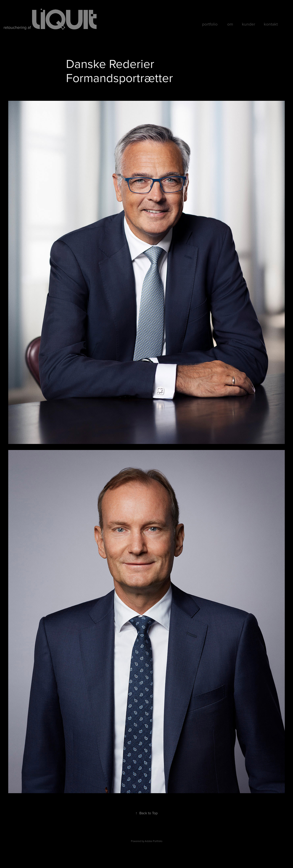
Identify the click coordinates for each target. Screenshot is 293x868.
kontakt (271, 24)
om (230, 24)
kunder (249, 24)
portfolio (210, 24)
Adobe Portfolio (154, 841)
